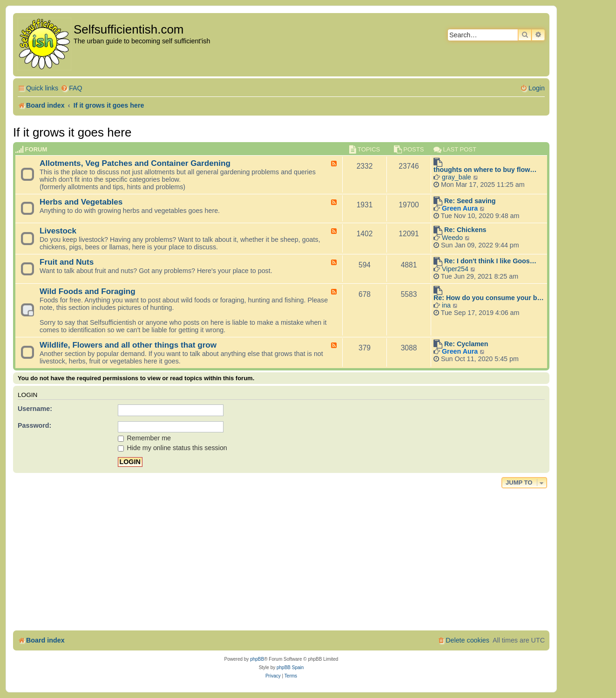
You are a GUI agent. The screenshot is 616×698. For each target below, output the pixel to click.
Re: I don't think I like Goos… (490, 261)
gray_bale (457, 177)
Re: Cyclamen (466, 344)
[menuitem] (71, 88)
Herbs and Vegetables (81, 202)
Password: (34, 425)
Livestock (58, 231)
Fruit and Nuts (67, 262)
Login (27, 395)
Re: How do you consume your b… (489, 298)
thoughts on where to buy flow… (485, 170)
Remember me (145, 438)
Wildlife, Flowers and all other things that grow (128, 345)
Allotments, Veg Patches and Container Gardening (135, 163)
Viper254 (455, 269)
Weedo (452, 238)
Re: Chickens (465, 230)
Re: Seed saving (470, 201)
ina (446, 305)
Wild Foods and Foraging (88, 291)
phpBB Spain (290, 667)
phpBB (257, 659)
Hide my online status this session (173, 448)
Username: (35, 409)
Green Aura (460, 208)
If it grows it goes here (72, 132)
